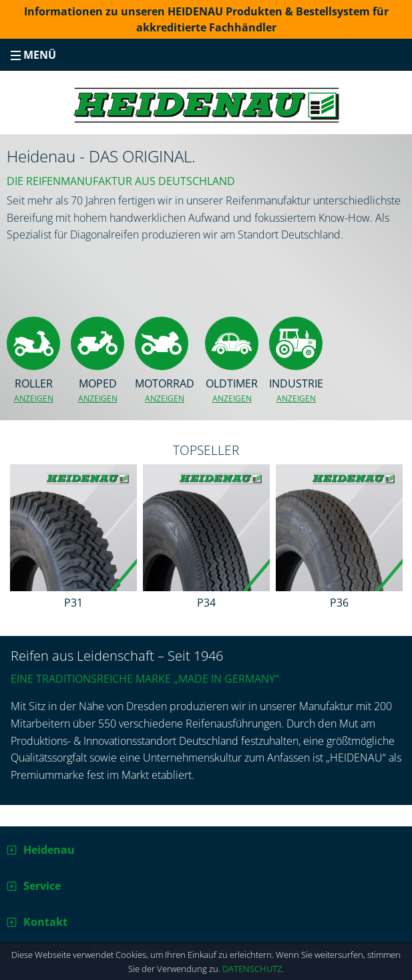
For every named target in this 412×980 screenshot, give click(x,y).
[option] (73, 539)
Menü (33, 55)
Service (42, 886)
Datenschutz (252, 969)
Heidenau (49, 850)
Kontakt (45, 922)
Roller (33, 391)
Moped (97, 391)
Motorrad (165, 391)
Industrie (296, 391)
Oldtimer (232, 391)
